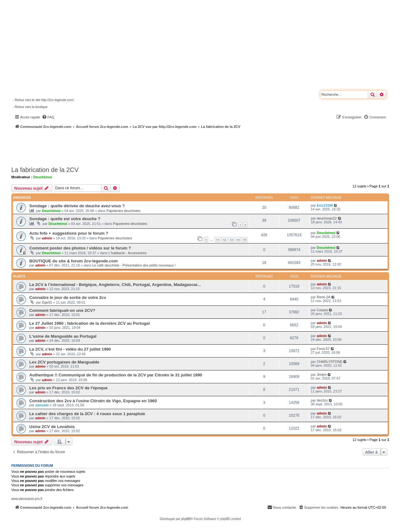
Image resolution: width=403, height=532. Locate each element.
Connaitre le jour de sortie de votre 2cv (68, 297)
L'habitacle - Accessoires (128, 253)
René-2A (324, 297)
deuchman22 (327, 218)
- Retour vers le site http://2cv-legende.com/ (43, 100)
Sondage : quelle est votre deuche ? (65, 219)
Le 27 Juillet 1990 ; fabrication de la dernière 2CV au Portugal (90, 323)
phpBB (186, 519)
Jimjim (322, 375)
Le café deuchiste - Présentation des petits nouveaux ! (134, 265)
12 (224, 240)
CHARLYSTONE (330, 362)
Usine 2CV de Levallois (52, 427)
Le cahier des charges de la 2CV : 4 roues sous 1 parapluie (87, 414)
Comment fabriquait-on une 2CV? (62, 310)
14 (238, 240)
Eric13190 (325, 205)
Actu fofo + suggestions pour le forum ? (69, 233)
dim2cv (322, 400)
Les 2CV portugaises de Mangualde (64, 362)
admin (47, 238)
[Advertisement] (169, 146)
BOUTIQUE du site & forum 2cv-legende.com (74, 261)
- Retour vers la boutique (30, 107)
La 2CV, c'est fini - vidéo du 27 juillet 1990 (70, 349)
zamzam (42, 405)
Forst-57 (323, 349)
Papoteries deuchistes (123, 211)
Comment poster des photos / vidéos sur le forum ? (80, 248)
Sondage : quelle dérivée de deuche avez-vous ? (77, 206)
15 (245, 240)
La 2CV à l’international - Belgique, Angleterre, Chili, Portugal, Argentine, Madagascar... (115, 285)
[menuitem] (48, 117)
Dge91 (47, 302)
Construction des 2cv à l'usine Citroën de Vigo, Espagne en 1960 (93, 401)
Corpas (322, 310)
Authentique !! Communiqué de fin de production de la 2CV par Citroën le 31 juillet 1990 (116, 375)
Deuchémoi (43, 177)
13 (231, 240)
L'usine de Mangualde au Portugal (63, 336)
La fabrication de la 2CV (45, 170)
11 (218, 240)
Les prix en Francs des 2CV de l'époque (68, 388)
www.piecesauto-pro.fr (27, 499)
